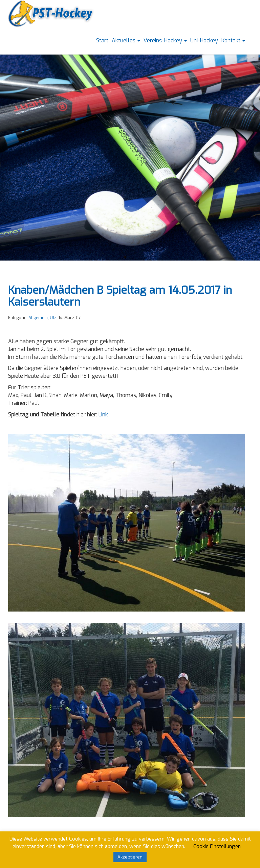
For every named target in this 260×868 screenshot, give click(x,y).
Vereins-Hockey (165, 40)
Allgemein (38, 318)
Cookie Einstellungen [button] (217, 846)
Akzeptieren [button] (130, 857)
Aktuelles (126, 40)
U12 (53, 318)
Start (102, 40)
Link (103, 415)
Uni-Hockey (204, 40)
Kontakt (233, 40)
